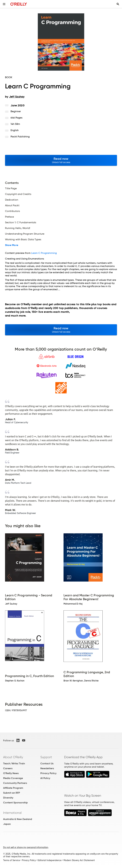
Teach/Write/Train (14, 763)
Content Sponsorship (15, 803)
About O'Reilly (13, 757)
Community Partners (15, 783)
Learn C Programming (44, 253)
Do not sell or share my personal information (26, 847)
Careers (8, 768)
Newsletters (47, 768)
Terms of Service (12, 860)
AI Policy (45, 778)
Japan (7, 824)
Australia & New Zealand (18, 819)
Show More (12, 245)
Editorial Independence (50, 860)
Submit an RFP (12, 793)
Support (46, 757)
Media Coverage (13, 778)
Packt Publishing (20, 137)
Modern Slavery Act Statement (79, 860)
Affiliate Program (13, 788)
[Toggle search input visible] (118, 4)
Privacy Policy (48, 773)
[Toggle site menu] (4, 4)
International (12, 813)
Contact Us (47, 763)
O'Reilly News (11, 773)
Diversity (8, 798)
